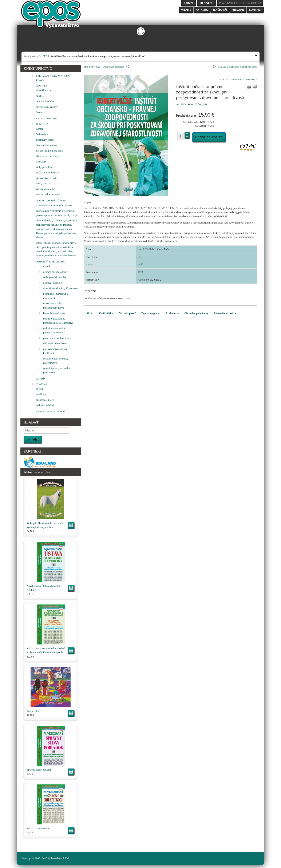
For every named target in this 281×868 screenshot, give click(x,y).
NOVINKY (42, 86)
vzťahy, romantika (45, 189)
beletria (40, 96)
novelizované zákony (47, 107)
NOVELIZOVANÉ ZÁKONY (51, 201)
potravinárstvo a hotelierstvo (58, 338)
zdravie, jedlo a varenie (48, 194)
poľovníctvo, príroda (47, 178)
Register (206, 3)
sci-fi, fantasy (43, 184)
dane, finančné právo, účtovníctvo (60, 288)
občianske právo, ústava (55, 343)
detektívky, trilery (45, 140)
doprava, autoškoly (53, 283)
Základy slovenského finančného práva (238, 67)
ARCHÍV (41, 379)
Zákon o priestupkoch (38, 828)
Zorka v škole (34, 711)
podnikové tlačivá (45, 405)
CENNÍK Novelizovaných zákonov (54, 205)
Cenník (40, 129)
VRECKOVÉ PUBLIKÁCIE (51, 411)
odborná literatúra (45, 101)
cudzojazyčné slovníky (55, 277)
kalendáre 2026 (44, 91)
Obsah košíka (252, 3)
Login (189, 3)
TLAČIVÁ (42, 384)
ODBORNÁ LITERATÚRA (50, 262)
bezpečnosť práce (45, 400)
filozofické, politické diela (49, 151)
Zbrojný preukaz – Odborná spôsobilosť (104, 67)
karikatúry (41, 162)
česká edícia (42, 134)
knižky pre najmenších (48, 173)
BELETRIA (42, 124)
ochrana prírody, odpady (56, 272)
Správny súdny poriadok (39, 770)
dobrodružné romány (47, 145)
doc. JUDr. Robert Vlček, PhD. (192, 104)
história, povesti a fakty (48, 156)
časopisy (40, 112)
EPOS (46, 56)
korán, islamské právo (54, 313)
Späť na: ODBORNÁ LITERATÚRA (238, 80)
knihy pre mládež (45, 167)
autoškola (41, 394)
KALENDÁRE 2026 (47, 118)
